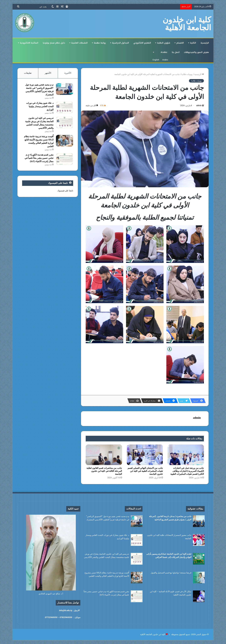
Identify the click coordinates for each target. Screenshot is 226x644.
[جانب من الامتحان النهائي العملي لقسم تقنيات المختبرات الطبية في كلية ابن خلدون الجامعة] (145, 455)
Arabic (164, 52)
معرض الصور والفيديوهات (196, 52)
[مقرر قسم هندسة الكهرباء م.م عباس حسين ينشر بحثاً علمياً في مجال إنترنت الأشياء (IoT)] (65, 159)
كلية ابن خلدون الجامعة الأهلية (153, 634)
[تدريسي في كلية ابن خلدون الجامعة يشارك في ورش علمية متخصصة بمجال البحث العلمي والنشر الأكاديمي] (65, 122)
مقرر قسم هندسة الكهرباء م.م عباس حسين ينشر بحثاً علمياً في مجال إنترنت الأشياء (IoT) (39, 158)
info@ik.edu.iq (65, 610)
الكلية (193, 43)
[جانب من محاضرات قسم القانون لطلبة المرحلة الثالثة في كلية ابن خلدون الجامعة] (104, 455)
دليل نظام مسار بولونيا (54, 43)
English (156, 60)
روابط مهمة (100, 43)
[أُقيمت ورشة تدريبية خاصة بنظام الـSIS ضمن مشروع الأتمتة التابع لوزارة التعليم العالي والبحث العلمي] (65, 141)
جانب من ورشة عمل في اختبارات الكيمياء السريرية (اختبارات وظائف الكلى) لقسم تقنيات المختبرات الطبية (187, 471)
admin (199, 106)
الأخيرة (68, 73)
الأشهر (48, 73)
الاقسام (180, 43)
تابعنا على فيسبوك (65, 191)
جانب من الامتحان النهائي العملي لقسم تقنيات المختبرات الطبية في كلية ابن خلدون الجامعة (145, 471)
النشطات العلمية (79, 43)
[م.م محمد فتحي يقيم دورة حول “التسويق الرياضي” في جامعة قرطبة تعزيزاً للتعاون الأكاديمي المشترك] (65, 89)
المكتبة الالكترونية (29, 43)
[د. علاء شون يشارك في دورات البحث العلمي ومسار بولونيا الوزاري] (65, 107)
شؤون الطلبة (164, 43)
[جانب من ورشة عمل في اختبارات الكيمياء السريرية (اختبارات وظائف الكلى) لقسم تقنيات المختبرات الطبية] (186, 455)
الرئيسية (205, 43)
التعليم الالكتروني (142, 43)
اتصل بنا (176, 52)
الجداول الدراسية (120, 43)
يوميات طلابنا (187, 74)
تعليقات (28, 73)
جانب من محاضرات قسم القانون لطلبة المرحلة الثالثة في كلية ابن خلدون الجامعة (104, 471)
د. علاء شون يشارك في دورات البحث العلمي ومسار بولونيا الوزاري (40, 106)
